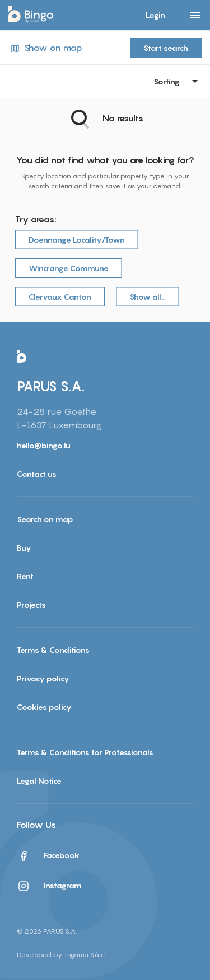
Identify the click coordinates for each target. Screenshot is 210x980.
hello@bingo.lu (44, 445)
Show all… (148, 297)
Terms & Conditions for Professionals (85, 752)
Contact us (37, 474)
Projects (31, 605)
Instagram (49, 886)
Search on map (45, 519)
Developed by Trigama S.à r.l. (62, 955)
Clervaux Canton (60, 297)
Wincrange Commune (69, 268)
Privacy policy (43, 678)
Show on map (45, 48)
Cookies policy (44, 707)
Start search (166, 48)
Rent (25, 576)
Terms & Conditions (53, 650)
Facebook (48, 856)
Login (155, 15)
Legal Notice (39, 781)
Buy (24, 548)
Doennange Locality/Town (77, 240)
